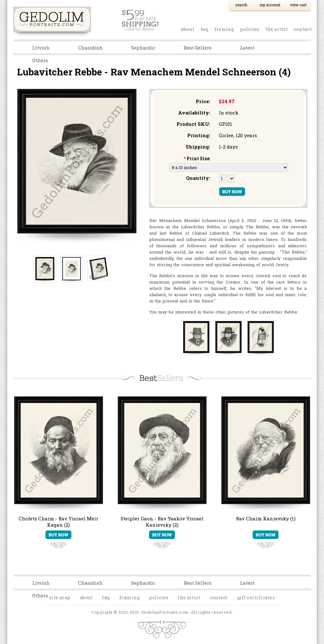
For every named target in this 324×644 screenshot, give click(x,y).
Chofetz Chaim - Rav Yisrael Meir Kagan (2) (58, 522)
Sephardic (143, 48)
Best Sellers (198, 48)
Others (40, 60)
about (188, 29)
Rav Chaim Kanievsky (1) (266, 518)
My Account (270, 5)
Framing (224, 29)
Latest (247, 48)
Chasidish (90, 48)
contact (303, 29)
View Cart (298, 5)
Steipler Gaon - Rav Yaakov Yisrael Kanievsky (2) (162, 522)
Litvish (41, 48)
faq (204, 29)
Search (241, 5)
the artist (276, 29)
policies (250, 29)
